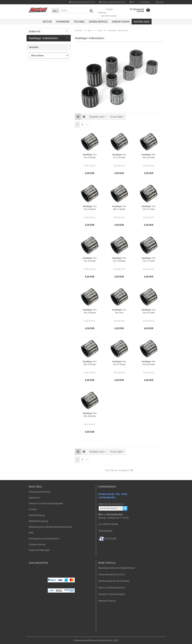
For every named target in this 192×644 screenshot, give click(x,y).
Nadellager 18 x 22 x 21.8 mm (119, 363)
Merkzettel (159, 2)
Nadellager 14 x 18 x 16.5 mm (90, 259)
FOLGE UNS (107, 539)
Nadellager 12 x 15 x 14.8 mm (90, 208)
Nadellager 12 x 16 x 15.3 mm (149, 311)
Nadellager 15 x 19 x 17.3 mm (149, 259)
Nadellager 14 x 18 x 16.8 (119, 311)
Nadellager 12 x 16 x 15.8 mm (90, 156)
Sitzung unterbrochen (40, 492)
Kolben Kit (35, 31)
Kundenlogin (144, 2)
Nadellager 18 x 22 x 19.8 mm (119, 259)
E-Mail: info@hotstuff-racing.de (112, 2)
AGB (31, 533)
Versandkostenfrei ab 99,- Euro (82, 2)
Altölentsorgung (37, 515)
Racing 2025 (142, 22)
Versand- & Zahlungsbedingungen (46, 503)
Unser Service (98, 22)
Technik (79, 22)
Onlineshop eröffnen (84, 640)
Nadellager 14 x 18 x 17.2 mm (149, 208)
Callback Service (37, 544)
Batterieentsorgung (38, 521)
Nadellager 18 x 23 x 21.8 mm (149, 156)
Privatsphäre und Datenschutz (44, 539)
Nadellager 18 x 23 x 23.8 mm (90, 415)
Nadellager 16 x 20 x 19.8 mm (90, 363)
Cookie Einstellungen (39, 550)
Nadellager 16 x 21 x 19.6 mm (119, 156)
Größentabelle (105, 531)
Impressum (34, 498)
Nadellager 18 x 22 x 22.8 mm (149, 363)
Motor (47, 22)
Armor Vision (121, 22)
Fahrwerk (63, 22)
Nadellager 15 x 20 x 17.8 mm (119, 208)
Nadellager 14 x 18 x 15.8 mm (90, 311)
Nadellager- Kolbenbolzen (43, 38)
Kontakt (33, 509)
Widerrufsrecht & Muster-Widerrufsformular (50, 527)
